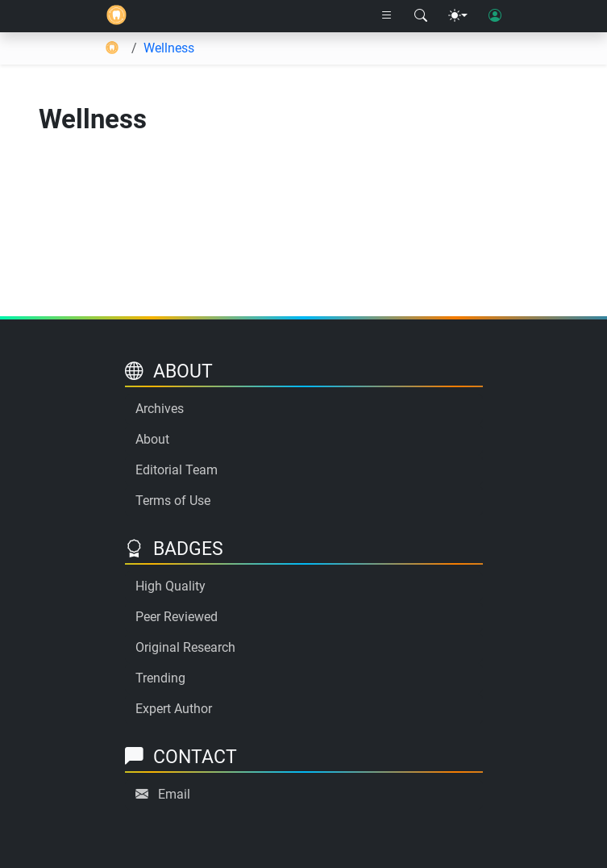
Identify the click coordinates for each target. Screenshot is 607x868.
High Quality (170, 586)
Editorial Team (177, 470)
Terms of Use (173, 501)
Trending (160, 678)
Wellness (169, 48)
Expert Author (174, 709)
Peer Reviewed (177, 617)
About (152, 439)
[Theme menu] (458, 16)
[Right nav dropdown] (387, 16)
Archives (160, 409)
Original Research (185, 647)
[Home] (116, 16)
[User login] (495, 16)
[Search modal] (421, 16)
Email (174, 794)
